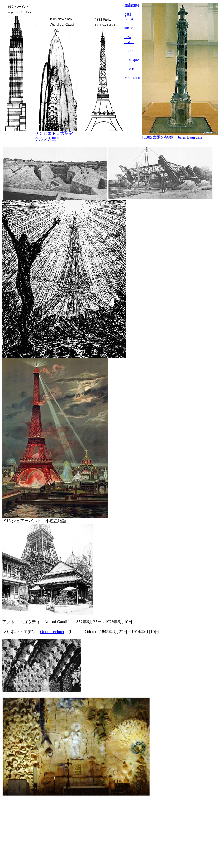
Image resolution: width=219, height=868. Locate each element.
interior (130, 68)
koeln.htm (133, 77)
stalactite (132, 5)
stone (129, 28)
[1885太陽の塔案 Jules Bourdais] (173, 137)
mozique (132, 59)
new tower (129, 39)
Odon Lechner (52, 632)
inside (129, 50)
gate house (129, 16)
